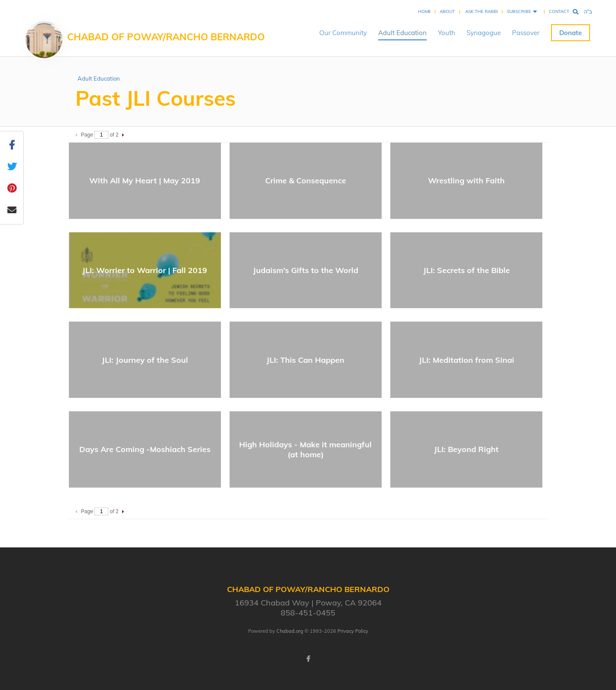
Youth (447, 33)
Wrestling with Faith (466, 181)
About (447, 11)
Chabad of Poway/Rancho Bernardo (166, 37)
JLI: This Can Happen (305, 360)
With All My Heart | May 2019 (145, 181)
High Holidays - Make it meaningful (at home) (305, 449)
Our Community (343, 33)
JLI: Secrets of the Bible (467, 270)
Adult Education (402, 33)
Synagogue (484, 33)
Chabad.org (290, 631)
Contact (559, 11)
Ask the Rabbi (482, 11)
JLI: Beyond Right (466, 449)
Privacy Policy (353, 631)
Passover (526, 33)
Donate (571, 33)
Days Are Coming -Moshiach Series (145, 449)
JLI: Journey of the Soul (145, 360)
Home (425, 11)
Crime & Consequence (306, 181)
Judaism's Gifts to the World (306, 270)
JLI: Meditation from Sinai (467, 360)
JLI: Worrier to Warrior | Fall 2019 (145, 270)
